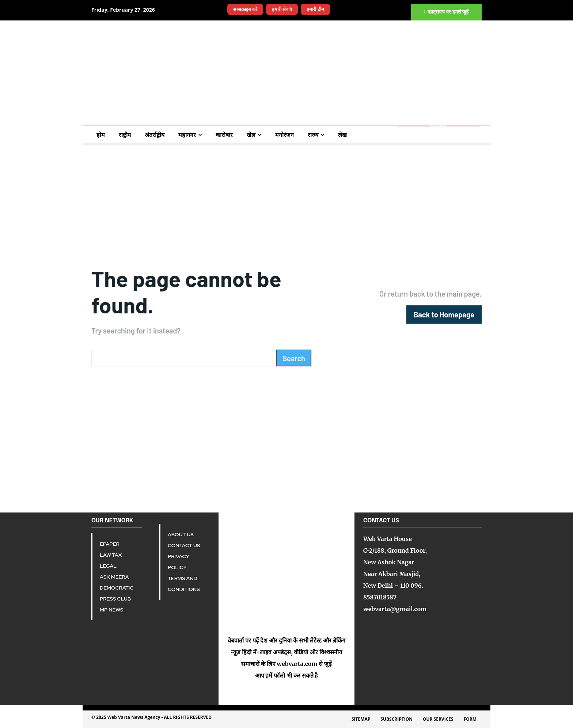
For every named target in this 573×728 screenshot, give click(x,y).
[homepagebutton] (444, 315)
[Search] (294, 358)
